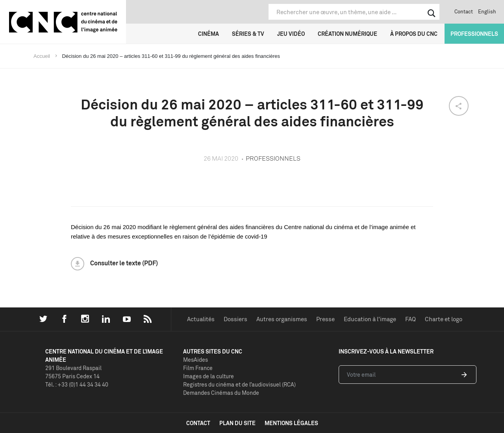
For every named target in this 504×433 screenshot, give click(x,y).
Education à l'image (370, 319)
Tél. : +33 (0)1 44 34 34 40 (77, 384)
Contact (464, 11)
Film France (198, 368)
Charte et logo (444, 319)
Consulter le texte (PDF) (124, 263)
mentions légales (291, 423)
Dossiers (235, 319)
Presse (325, 319)
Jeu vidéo (291, 34)
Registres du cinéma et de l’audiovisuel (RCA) (239, 384)
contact (198, 423)
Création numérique (347, 34)
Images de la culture (208, 376)
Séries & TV (248, 34)
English (487, 11)
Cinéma (208, 34)
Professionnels (474, 34)
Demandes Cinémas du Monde (221, 393)
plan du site (237, 423)
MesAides (195, 360)
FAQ (410, 319)
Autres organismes (282, 319)
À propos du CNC (414, 34)
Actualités (201, 319)
